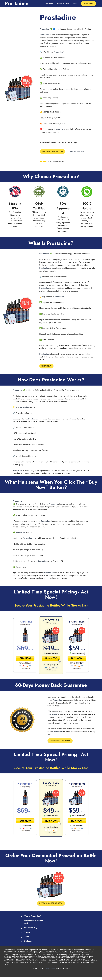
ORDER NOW (88, 3)
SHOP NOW (47, 367)
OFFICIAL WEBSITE (81, 152)
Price (75, 3)
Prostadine (17, 3)
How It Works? (63, 3)
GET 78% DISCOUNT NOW (51, 905)
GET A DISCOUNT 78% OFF (54, 152)
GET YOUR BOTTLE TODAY (61, 742)
